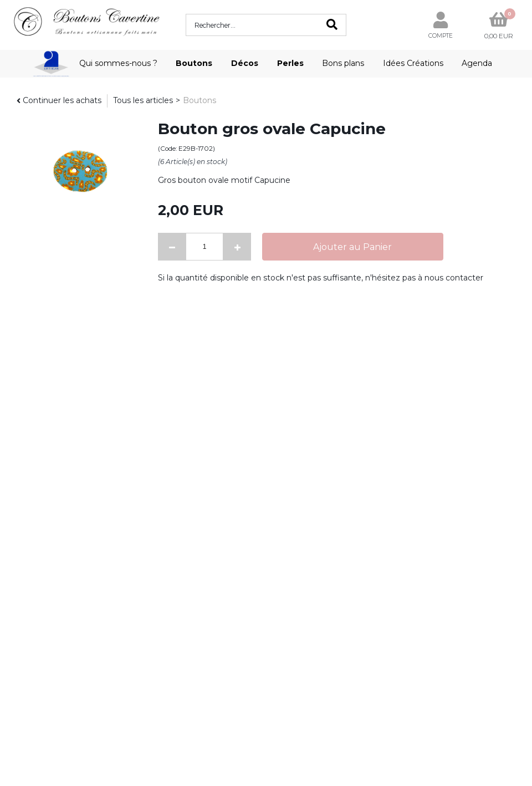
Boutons (194, 63)
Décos (245, 63)
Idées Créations (413, 63)
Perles (290, 63)
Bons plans (343, 63)
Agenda (477, 63)
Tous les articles (143, 100)
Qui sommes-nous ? (118, 63)
